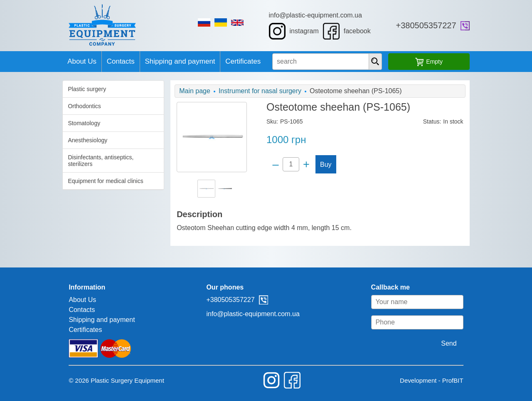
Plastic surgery (41, 89)
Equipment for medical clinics (60, 174)
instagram (309, 31)
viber (511, 26)
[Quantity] (289, 164)
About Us (42, 61)
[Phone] (463, 322)
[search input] (341, 62)
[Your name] (463, 302)
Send (495, 343)
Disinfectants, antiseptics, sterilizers (68, 157)
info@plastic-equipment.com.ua (330, 15)
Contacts (92, 61)
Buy (324, 165)
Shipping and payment (163, 61)
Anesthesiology (42, 140)
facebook (362, 31)
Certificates (237, 61)
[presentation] (403, 62)
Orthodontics (38, 106)
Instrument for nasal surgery (237, 91)
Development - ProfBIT (477, 380)
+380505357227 (472, 25)
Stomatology (38, 123)
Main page (172, 91)
